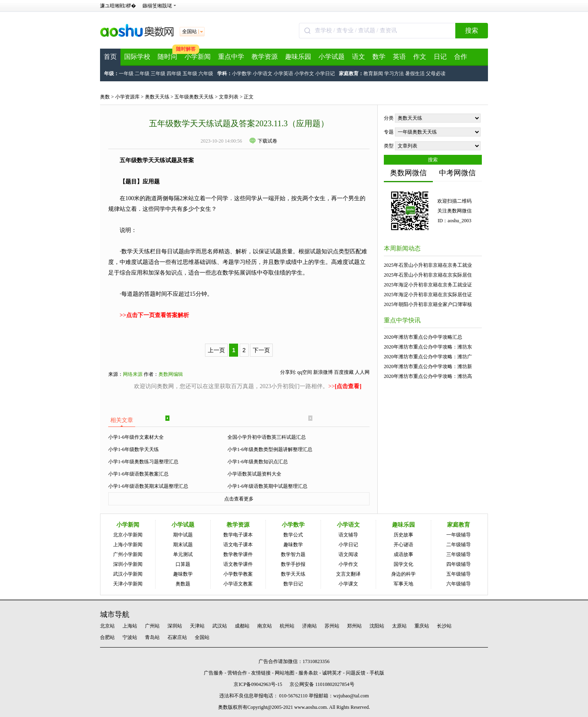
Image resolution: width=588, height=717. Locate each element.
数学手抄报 (293, 564)
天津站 (197, 626)
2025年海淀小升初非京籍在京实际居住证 (428, 295)
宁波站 (130, 637)
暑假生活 (415, 74)
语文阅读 (348, 554)
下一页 (261, 350)
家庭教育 (459, 525)
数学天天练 (293, 574)
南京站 (265, 626)
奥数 (105, 97)
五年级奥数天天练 (194, 97)
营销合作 (237, 673)
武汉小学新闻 (128, 574)
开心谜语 (403, 545)
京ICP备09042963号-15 (258, 684)
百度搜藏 (344, 372)
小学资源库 (127, 97)
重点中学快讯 (402, 320)
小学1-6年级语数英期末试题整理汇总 (148, 486)
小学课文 (348, 584)
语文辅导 (348, 535)
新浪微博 (323, 372)
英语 (399, 57)
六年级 (206, 74)
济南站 (310, 626)
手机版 (377, 673)
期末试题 (183, 545)
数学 (379, 57)
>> (345, 386)
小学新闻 (198, 57)
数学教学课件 (238, 554)
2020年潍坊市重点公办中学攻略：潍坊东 (428, 347)
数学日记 (293, 584)
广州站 (152, 626)
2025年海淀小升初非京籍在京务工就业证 (428, 285)
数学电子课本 (238, 535)
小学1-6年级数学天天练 (134, 449)
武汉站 (220, 626)
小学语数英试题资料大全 (254, 474)
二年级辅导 (459, 545)
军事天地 (403, 584)
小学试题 (332, 57)
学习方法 (394, 74)
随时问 (167, 57)
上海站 (130, 626)
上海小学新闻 (128, 545)
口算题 (183, 564)
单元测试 (183, 554)
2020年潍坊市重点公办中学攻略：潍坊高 (428, 376)
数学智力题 (293, 554)
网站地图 (285, 673)
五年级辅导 (459, 574)
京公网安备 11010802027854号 (322, 684)
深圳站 (175, 626)
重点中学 (231, 57)
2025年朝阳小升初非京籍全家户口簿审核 (428, 304)
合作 (461, 57)
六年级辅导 (459, 584)
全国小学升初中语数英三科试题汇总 (267, 437)
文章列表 (229, 97)
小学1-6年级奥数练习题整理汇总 (143, 462)
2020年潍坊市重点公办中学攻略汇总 (423, 337)
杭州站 (287, 626)
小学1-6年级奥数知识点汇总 (258, 462)
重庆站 (422, 626)
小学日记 (325, 74)
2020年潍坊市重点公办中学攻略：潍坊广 (428, 357)
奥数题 (183, 584)
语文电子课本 (238, 545)
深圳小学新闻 (128, 564)
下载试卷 (263, 141)
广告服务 (214, 673)
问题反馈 (356, 673)
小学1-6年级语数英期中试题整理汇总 (267, 486)
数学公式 (293, 535)
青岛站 (152, 637)
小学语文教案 (238, 584)
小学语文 (263, 74)
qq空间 (305, 372)
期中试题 (183, 535)
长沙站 (444, 626)
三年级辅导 (459, 554)
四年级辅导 (459, 564)
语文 (359, 57)
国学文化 (403, 564)
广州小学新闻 (128, 554)
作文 (420, 57)
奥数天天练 (157, 97)
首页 (110, 57)
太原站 (399, 626)
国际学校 (137, 57)
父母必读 (436, 74)
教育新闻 (373, 74)
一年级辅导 (459, 535)
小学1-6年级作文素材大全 (136, 437)
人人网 (362, 372)
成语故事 (403, 554)
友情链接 (261, 673)
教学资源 (265, 57)
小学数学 (242, 74)
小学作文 (304, 74)
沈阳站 (377, 626)
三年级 (158, 74)
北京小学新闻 (128, 535)
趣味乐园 (298, 57)
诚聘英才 (332, 673)
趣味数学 (183, 574)
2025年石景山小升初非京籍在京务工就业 (428, 265)
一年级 (126, 74)
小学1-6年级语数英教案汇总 (138, 474)
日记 (440, 57)
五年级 (190, 74)
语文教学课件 (238, 564)
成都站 (242, 626)
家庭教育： (351, 74)
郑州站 (354, 626)
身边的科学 (403, 574)
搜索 (472, 30)
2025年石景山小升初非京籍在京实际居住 (428, 275)
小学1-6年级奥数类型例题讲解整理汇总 (270, 449)
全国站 (202, 637)
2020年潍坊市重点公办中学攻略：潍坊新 (428, 366)
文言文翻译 (348, 574)
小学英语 (283, 74)
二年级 (142, 74)
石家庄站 (177, 637)
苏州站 (332, 626)
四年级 (174, 74)
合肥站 (107, 637)
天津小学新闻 (128, 584)
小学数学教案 (238, 574)
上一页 (216, 350)
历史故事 (403, 535)
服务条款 (308, 673)
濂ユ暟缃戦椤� (118, 6)
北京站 (107, 626)
